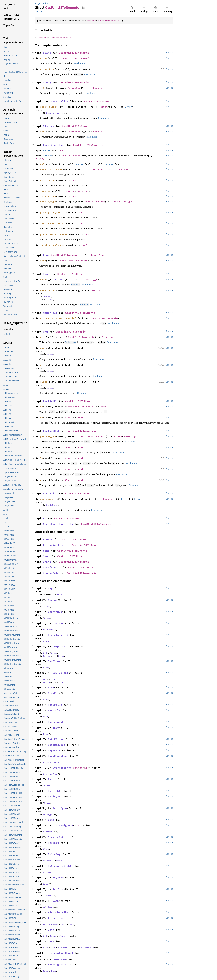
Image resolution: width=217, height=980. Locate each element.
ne (42, 418)
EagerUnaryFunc (54, 145)
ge (42, 480)
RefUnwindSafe (53, 545)
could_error (48, 180)
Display (49, 126)
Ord (45, 332)
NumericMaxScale (108, 21)
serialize (47, 499)
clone (44, 58)
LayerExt (54, 750)
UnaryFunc (83, 191)
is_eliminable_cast (53, 245)
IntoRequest (56, 745)
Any (50, 588)
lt (42, 447)
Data (51, 930)
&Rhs (67, 418)
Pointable (55, 791)
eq (42, 407)
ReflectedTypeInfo (105, 318)
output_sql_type (51, 169)
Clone (47, 53)
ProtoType (60, 808)
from (43, 261)
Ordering (108, 337)
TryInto (58, 889)
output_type (48, 202)
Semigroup (66, 825)
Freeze (48, 539)
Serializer (52, 505)
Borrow (53, 600)
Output (47, 156)
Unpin (47, 562)
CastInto (59, 623)
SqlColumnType (93, 169)
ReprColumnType (95, 202)
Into (56, 728)
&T (86, 768)
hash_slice (47, 290)
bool (75, 180)
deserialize (48, 107)
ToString (54, 854)
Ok (122, 499)
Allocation (56, 918)
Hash (46, 274)
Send (46, 551)
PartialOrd (51, 431)
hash (43, 279)
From (46, 255)
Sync (46, 556)
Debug (47, 83)
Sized (50, 299)
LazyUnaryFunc (58, 756)
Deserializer (53, 113)
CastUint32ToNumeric (74, 53)
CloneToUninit (58, 635)
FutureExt (55, 705)
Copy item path (83, 7)
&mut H (96, 290)
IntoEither (56, 739)
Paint (52, 779)
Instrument (56, 722)
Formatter (74, 88)
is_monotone (48, 196)
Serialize (50, 493)
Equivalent (60, 673)
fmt (42, 88)
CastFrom (48, 630)
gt (42, 469)
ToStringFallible (60, 866)
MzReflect (50, 313)
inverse (45, 191)
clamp (44, 382)
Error (128, 107)
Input (47, 150)
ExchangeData (57, 965)
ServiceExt (56, 837)
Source (39, 11)
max (42, 348)
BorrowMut (55, 612)
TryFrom (58, 878)
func (47, 4)
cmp (42, 337)
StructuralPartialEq (58, 524)
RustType (48, 815)
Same (51, 820)
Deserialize (60, 101)
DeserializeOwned (60, 953)
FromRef (53, 693)
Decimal (77, 156)
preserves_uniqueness (55, 234)
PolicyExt (55, 797)
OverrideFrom (62, 768)
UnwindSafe (51, 573)
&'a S (79, 825)
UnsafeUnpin (52, 567)
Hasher (59, 279)
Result (98, 88)
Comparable (60, 647)
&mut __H (92, 279)
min (42, 365)
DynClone (54, 661)
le (42, 458)
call (43, 164)
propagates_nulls (52, 212)
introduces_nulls (52, 223)
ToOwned (53, 843)
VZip (56, 901)
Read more (79, 63)
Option (92, 21)
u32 (62, 150)
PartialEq (50, 401)
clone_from (47, 69)
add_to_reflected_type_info (59, 318)
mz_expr (40, 4)
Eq (45, 518)
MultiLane (48, 907)
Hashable (54, 710)
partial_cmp (48, 436)
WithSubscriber (59, 912)
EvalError (42, 159)
